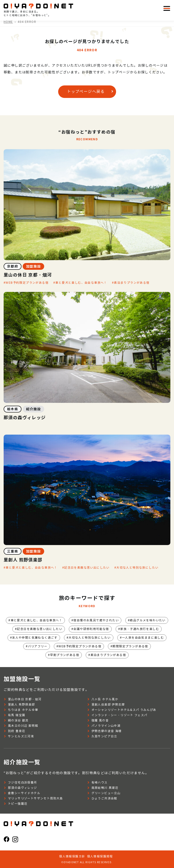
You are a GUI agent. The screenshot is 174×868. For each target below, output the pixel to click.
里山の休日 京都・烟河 (25, 699)
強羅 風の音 (100, 720)
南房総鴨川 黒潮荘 (105, 788)
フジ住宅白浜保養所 (23, 782)
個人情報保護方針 (72, 856)
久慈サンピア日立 (104, 736)
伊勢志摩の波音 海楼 (107, 731)
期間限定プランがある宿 (130, 646)
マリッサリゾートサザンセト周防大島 (35, 798)
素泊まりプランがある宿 (132, 283)
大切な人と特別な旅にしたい (137, 568)
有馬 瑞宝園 (17, 715)
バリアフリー (38, 646)
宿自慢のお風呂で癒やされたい (96, 620)
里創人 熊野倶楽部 (21, 704)
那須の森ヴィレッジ (23, 788)
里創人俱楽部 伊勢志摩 (108, 704)
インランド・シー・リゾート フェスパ (119, 715)
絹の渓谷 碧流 (18, 720)
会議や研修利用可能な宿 (91, 629)
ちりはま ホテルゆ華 (23, 710)
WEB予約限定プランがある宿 (27, 283)
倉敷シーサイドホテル (24, 793)
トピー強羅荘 (18, 804)
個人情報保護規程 (100, 856)
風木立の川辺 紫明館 (23, 726)
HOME (8, 22)
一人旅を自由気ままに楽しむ (143, 638)
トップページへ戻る (86, 92)
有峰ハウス (100, 782)
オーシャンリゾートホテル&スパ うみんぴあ (124, 710)
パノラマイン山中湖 (106, 726)
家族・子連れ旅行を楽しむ (140, 629)
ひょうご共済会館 (104, 798)
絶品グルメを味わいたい (148, 620)
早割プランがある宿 (65, 655)
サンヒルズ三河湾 (21, 736)
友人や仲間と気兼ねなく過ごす (35, 638)
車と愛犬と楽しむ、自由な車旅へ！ (81, 283)
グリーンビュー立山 (106, 793)
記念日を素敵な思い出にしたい (87, 568)
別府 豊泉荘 (17, 731)
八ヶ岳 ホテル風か (105, 699)
